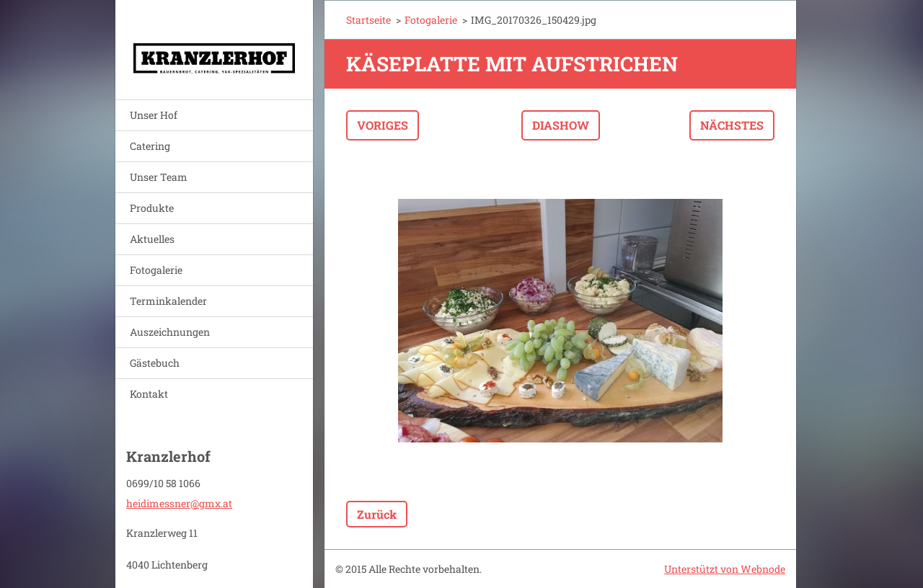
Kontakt (149, 394)
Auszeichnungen (170, 332)
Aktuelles (152, 239)
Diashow (561, 125)
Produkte (152, 208)
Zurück (377, 514)
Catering (150, 146)
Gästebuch (155, 363)
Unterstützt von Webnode (725, 569)
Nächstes (732, 125)
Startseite (368, 20)
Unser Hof (154, 115)
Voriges (383, 125)
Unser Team (159, 177)
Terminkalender (168, 301)
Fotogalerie (156, 270)
